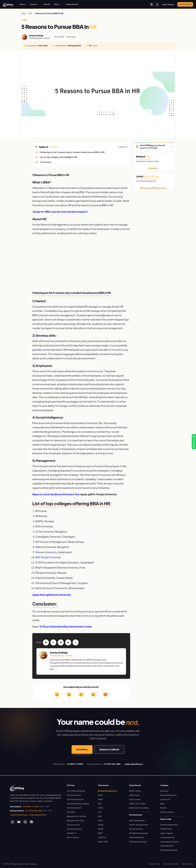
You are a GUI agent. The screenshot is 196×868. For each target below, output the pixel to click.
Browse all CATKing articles (154, 188)
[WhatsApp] (13, 821)
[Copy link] (71, 642)
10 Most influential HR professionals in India (66, 626)
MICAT (101, 824)
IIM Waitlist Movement (139, 832)
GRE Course (134, 794)
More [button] (58, 4)
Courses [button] (34, 4)
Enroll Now (82, 748)
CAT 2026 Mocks (74, 807)
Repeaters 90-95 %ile (76, 815)
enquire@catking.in (38, 814)
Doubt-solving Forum (139, 824)
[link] (17, 787)
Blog (24, 13)
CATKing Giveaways (138, 841)
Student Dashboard (169, 824)
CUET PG (102, 836)
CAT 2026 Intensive (75, 798)
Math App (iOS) (167, 845)
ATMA (100, 819)
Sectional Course (74, 828)
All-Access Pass (136, 828)
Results (47, 4)
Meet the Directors (168, 794)
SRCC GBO (103, 841)
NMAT (100, 794)
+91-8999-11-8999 (31, 805)
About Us (164, 790)
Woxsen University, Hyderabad (53, 552)
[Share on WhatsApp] (64, 642)
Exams (22, 4)
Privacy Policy (154, 863)
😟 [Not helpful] (57, 693)
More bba (154, 168)
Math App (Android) (169, 849)
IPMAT (101, 828)
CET (100, 811)
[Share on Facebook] (45, 642)
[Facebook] (31, 821)
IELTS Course (135, 798)
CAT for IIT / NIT (73, 824)
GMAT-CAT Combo (138, 803)
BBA (30, 13)
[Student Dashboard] (147, 4)
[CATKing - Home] (8, 4)
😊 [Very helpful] (93, 693)
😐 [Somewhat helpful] (69, 693)
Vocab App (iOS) (167, 836)
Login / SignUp (164, 4)
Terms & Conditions (171, 863)
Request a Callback (109, 748)
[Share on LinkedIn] (58, 642)
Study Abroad (72, 4)
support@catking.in (19, 814)
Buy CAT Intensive (183, 4)
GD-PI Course (73, 836)
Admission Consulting (139, 807)
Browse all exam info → (108, 790)
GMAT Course (135, 790)
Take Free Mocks (136, 836)
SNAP (100, 798)
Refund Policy (187, 863)
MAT (100, 815)
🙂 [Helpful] (81, 693)
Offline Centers (167, 811)
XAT (100, 803)
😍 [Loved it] (105, 693)
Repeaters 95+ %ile (75, 819)
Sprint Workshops (137, 819)
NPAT (100, 832)
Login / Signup (167, 832)
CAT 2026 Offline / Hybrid (78, 803)
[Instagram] (25, 821)
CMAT (101, 807)
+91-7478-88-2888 (33, 810)
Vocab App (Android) (169, 841)
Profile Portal (166, 828)
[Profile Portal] (153, 4)
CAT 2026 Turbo (74, 794)
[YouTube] (19, 821)
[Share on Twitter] (52, 642)
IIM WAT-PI (71, 832)
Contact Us (165, 798)
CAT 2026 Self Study (76, 790)
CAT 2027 (71, 811)
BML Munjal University (48, 557)
